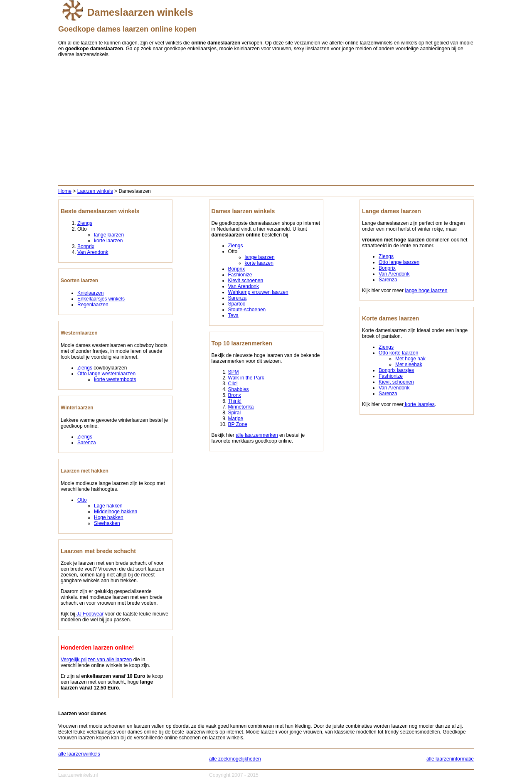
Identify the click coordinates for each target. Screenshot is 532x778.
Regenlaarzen (93, 305)
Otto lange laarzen (399, 262)
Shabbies (239, 389)
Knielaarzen (90, 293)
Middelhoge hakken (116, 512)
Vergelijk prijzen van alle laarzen (96, 660)
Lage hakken (108, 506)
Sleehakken (107, 523)
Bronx (235, 395)
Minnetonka (241, 407)
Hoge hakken (109, 517)
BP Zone (238, 424)
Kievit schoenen (246, 281)
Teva (233, 315)
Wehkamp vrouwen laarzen (258, 292)
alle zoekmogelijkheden (235, 759)
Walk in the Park (246, 378)
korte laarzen (108, 241)
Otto (82, 500)
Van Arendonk (93, 252)
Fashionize (240, 275)
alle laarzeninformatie (450, 759)
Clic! (233, 384)
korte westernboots (115, 379)
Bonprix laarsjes (396, 370)
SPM (234, 372)
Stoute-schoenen (247, 310)
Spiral (235, 413)
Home (65, 191)
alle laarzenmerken (257, 435)
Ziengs (85, 223)
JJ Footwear (90, 614)
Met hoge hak (410, 359)
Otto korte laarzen (398, 353)
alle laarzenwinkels (79, 754)
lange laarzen (109, 235)
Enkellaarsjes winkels (101, 299)
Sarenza (87, 443)
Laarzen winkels (95, 191)
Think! (235, 401)
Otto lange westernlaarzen (106, 374)
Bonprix (86, 246)
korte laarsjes (419, 404)
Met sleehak (409, 364)
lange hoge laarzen (426, 291)
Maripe (236, 419)
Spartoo (237, 304)
